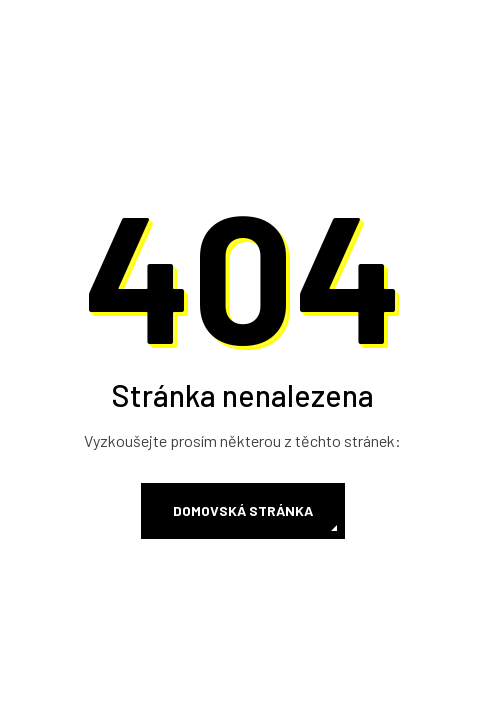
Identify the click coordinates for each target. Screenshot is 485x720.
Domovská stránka (243, 510)
